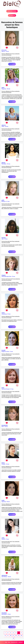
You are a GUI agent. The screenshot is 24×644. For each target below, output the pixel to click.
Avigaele (4, 275)
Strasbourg (4, 314)
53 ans (9, 577)
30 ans (6, 427)
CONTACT (21, 642)
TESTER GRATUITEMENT (12, 11)
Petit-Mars (4, 164)
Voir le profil (12, 64)
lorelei (3, 500)
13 (19, 636)
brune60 (3, 350)
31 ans (11, 352)
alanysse (4, 125)
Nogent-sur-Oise (5, 352)
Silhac (3, 126)
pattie (3, 200)
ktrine (3, 388)
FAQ (6, 642)
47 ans (12, 389)
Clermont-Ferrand (6, 389)
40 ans (9, 89)
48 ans (7, 126)
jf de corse (4, 50)
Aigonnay (4, 502)
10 (11, 636)
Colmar (3, 539)
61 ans (8, 201)
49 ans (6, 239)
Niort (3, 427)
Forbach (3, 464)
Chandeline (4, 613)
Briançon (4, 201)
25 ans (9, 314)
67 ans (13, 276)
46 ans (8, 502)
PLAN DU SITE (14, 642)
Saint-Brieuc (4, 577)
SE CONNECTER (12, 15)
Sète (3, 239)
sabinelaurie (4, 575)
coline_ (3, 538)
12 (16, 636)
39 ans (9, 164)
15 (13, 638)
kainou (3, 463)
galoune (3, 163)
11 (13, 636)
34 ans (8, 464)
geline (3, 88)
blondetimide (5, 425)
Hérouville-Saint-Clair (6, 276)
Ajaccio (3, 51)
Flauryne (4, 238)
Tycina (3, 313)
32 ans (7, 51)
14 (21, 636)
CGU (9, 642)
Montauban (4, 614)
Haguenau (4, 89)
